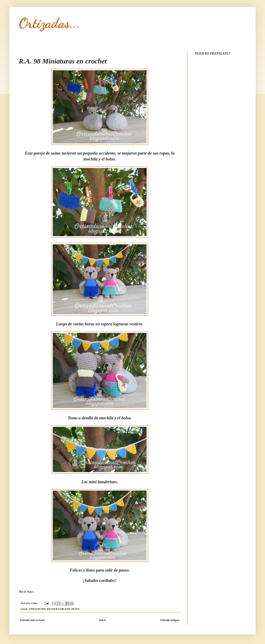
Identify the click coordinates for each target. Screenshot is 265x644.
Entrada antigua (170, 620)
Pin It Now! (26, 592)
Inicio (102, 620)
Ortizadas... (49, 23)
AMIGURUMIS (37, 609)
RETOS (76, 609)
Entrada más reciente (32, 620)
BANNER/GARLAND (59, 609)
